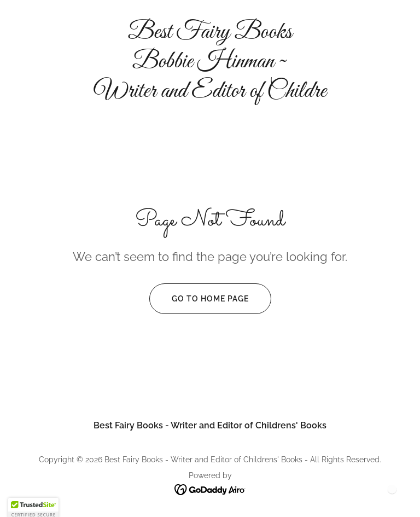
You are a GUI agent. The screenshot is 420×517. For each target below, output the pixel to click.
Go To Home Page (199, 299)
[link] (210, 94)
